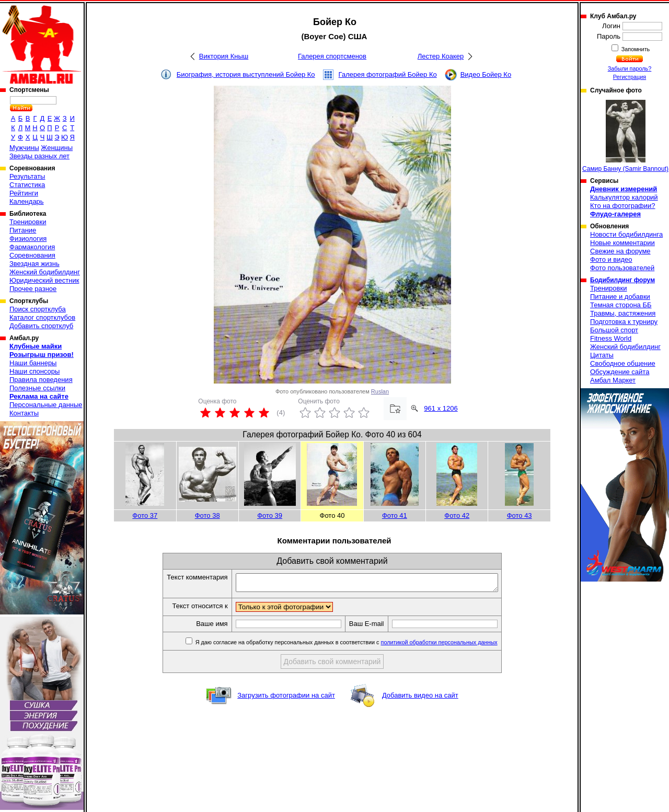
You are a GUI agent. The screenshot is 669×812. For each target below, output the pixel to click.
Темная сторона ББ (621, 305)
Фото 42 (457, 515)
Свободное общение (623, 363)
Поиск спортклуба (38, 309)
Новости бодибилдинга (626, 234)
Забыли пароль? (630, 68)
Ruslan (380, 391)
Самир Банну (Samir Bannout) (625, 136)
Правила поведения (41, 380)
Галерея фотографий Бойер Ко (388, 74)
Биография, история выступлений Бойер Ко (246, 74)
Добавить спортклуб (41, 326)
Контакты (24, 413)
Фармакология (32, 247)
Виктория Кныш (224, 56)
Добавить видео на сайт (420, 698)
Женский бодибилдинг (45, 272)
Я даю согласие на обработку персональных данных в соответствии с (361, 645)
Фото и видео (611, 259)
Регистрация (630, 77)
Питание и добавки (620, 297)
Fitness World (611, 338)
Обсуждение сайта (620, 372)
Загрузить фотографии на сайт (286, 698)
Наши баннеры (33, 363)
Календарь (27, 201)
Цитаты (602, 355)
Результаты (27, 176)
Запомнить (635, 49)
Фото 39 (270, 515)
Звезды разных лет (39, 156)
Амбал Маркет (613, 380)
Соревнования (32, 255)
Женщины (57, 148)
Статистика (27, 185)
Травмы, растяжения (623, 313)
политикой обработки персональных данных (455, 645)
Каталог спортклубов (42, 317)
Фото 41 (395, 515)
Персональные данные (46, 405)
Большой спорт (614, 330)
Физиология (28, 239)
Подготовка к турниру (624, 322)
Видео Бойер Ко (486, 74)
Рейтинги (24, 193)
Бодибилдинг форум (622, 280)
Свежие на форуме (620, 251)
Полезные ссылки (37, 388)
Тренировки (28, 222)
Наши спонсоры (34, 371)
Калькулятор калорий (624, 197)
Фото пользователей (622, 268)
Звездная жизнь (34, 264)
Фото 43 (520, 515)
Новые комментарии (622, 243)
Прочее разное (33, 289)
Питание (23, 230)
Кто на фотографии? (623, 206)
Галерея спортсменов (332, 56)
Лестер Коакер (441, 56)
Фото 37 (145, 515)
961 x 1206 (441, 408)
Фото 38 (207, 515)
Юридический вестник (44, 280)
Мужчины (24, 148)
